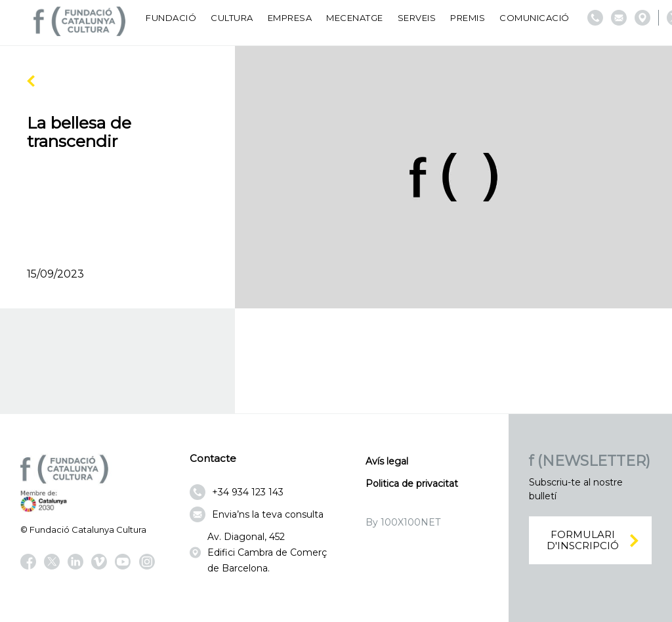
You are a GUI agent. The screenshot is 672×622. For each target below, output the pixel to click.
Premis (468, 18)
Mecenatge (355, 18)
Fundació (171, 18)
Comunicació (535, 18)
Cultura (232, 18)
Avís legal (387, 461)
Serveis (417, 18)
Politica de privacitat (412, 484)
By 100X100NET (403, 522)
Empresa (290, 18)
